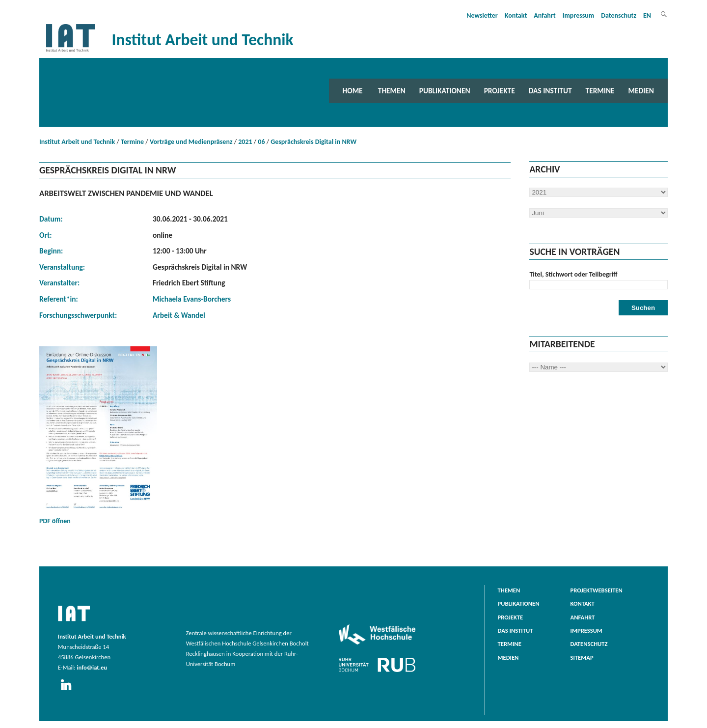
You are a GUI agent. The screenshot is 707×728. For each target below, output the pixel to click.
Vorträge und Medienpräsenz (191, 142)
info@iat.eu (92, 667)
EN (647, 15)
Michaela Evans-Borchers (192, 299)
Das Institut (550, 91)
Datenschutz (619, 15)
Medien (641, 91)
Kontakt (516, 15)
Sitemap (582, 658)
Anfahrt (544, 15)
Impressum (579, 15)
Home (353, 91)
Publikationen (445, 91)
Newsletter (482, 15)
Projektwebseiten (597, 590)
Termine (600, 91)
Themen (392, 91)
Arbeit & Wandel (179, 315)
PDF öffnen (98, 436)
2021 (245, 142)
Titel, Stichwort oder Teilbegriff (573, 274)
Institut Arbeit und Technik (77, 142)
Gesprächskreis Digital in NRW (313, 142)
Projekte (500, 91)
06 (261, 142)
